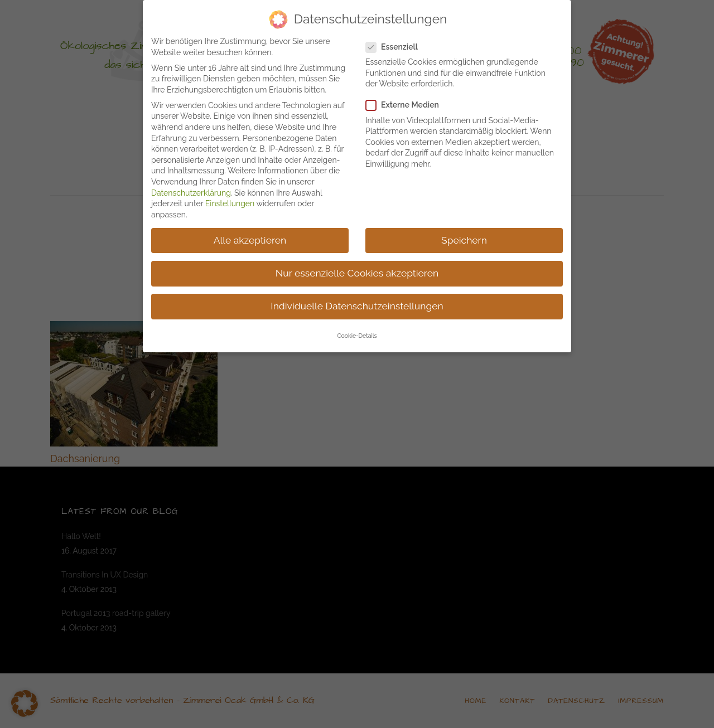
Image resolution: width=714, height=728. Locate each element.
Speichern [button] (464, 240)
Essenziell (396, 47)
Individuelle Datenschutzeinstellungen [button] (357, 306)
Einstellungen (230, 203)
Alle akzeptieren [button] (250, 240)
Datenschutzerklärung (191, 193)
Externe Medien (407, 105)
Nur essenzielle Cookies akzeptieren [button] (357, 273)
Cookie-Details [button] (357, 336)
